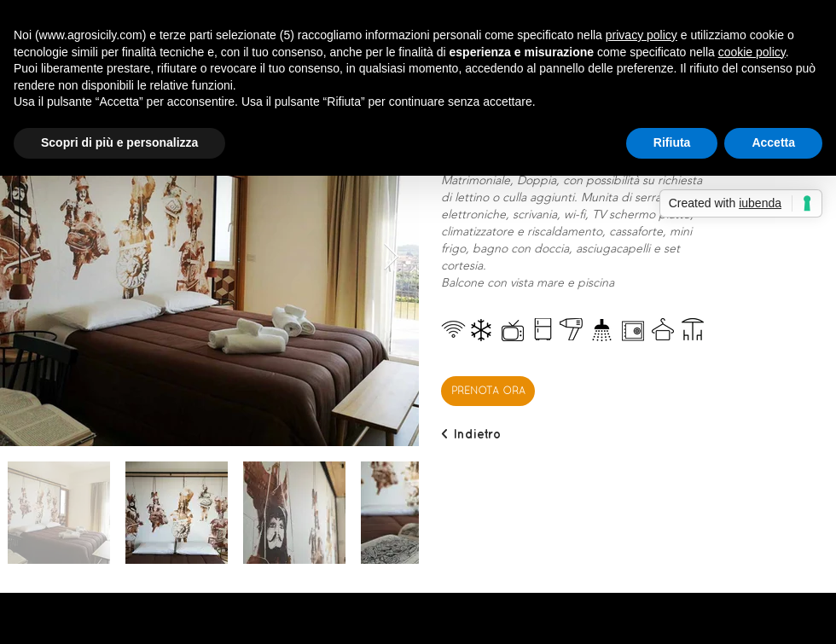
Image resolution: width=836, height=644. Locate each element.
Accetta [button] (773, 142)
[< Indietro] (471, 434)
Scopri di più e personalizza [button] (119, 142)
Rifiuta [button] (672, 142)
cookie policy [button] (752, 52)
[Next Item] (391, 258)
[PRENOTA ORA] (488, 391)
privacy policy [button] (642, 35)
